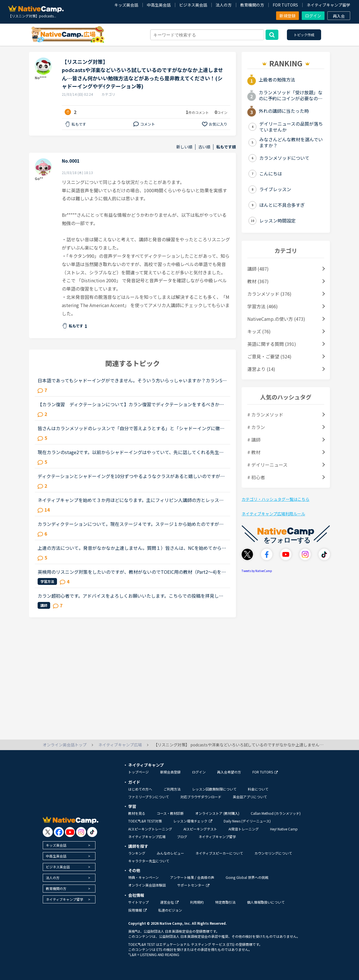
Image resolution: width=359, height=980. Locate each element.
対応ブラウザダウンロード (201, 797)
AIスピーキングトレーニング (150, 829)
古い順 (204, 147)
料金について (258, 789)
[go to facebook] (59, 832)
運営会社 (169, 902)
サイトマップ (138, 902)
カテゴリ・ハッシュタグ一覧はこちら (276, 499)
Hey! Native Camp (284, 829)
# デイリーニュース (267, 465)
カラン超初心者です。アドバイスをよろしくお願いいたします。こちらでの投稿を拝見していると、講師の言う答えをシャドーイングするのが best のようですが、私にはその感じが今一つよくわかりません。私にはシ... (132, 596)
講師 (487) (258, 269)
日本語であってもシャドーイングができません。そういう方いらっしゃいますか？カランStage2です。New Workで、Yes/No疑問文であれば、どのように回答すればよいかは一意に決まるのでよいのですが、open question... (132, 380)
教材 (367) (258, 281)
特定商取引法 (225, 902)
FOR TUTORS (285, 5)
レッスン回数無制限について (214, 789)
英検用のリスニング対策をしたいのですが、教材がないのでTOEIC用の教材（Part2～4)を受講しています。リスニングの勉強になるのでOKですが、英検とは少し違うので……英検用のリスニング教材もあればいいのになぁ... (132, 572)
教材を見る (137, 813)
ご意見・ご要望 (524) (269, 356)
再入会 (339, 16)
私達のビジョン (170, 910)
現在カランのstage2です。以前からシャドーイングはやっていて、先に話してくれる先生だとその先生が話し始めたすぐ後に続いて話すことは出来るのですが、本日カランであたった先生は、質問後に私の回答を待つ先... (131, 452)
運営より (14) (261, 369)
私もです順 (226, 147)
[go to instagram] (81, 832)
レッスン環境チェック (193, 821)
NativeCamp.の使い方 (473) (276, 319)
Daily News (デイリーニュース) (247, 821)
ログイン (313, 16)
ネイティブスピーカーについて (219, 853)
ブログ (182, 837)
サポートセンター (193, 885)
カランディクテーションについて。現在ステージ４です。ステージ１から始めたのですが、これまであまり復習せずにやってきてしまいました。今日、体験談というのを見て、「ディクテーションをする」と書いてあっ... (131, 524)
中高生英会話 (159, 5)
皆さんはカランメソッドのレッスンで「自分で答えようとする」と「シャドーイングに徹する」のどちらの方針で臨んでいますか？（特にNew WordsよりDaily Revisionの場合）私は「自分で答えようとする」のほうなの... (131, 428)
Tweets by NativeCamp (257, 571)
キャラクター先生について (149, 861)
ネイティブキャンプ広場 (147, 837)
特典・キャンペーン (143, 877)
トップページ (138, 772)
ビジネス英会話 (193, 5)
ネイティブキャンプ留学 (328, 5)
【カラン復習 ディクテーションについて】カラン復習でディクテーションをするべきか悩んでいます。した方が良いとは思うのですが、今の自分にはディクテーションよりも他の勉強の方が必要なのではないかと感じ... (131, 404)
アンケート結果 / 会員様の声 (192, 877)
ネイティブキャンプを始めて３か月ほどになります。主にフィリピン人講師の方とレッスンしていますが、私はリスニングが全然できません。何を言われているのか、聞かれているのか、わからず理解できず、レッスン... (131, 500)
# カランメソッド (265, 415)
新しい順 (184, 147)
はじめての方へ (140, 789)
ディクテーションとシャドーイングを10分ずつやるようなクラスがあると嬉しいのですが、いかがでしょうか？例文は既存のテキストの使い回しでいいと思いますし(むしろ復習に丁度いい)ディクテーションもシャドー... (132, 476)
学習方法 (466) (263, 306)
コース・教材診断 (170, 813)
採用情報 (137, 910)
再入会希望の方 (229, 772)
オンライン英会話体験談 (147, 885)
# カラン (256, 427)
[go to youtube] (70, 832)
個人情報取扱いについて (266, 902)
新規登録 (287, 16)
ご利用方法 (172, 789)
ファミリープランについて (149, 797)
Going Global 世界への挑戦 (247, 877)
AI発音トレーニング (244, 829)
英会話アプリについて (250, 797)
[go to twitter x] (48, 832)
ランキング (137, 853)
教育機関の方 (252, 5)
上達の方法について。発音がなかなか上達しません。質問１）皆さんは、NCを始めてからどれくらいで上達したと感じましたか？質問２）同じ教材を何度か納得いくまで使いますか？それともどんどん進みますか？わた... (132, 548)
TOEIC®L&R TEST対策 (145, 821)
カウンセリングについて (273, 853)
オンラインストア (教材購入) (217, 813)
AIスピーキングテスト (200, 829)
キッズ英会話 (126, 5)
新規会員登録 (170, 772)
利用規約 (197, 902)
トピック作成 (304, 35)
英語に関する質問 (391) (272, 344)
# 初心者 (256, 477)
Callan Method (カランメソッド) (276, 813)
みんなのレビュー (170, 853)
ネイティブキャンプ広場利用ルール (273, 514)
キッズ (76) (259, 331)
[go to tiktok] (92, 832)
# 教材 (254, 452)
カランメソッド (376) (269, 294)
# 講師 (254, 440)
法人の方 (224, 5)
